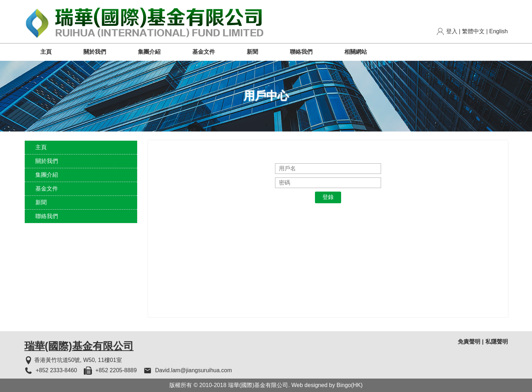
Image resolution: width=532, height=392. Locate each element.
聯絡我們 (301, 52)
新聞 (252, 52)
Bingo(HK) (350, 385)
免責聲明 (469, 342)
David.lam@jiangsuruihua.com (194, 370)
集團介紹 (149, 52)
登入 (452, 31)
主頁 (46, 52)
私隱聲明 (497, 342)
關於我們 (95, 52)
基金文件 (204, 52)
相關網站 (356, 52)
